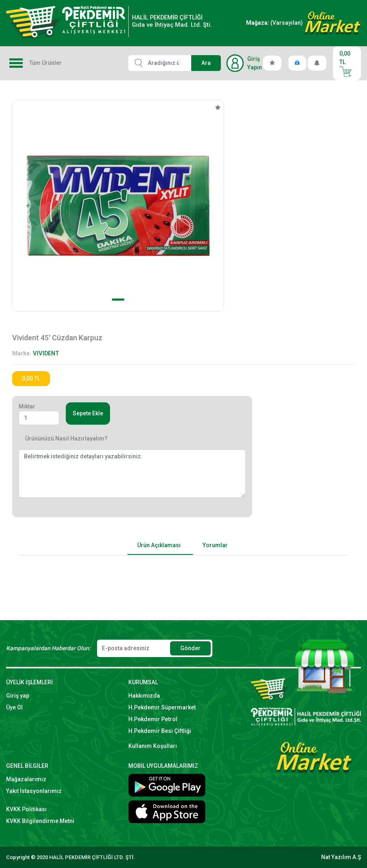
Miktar (27, 406)
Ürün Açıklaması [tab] (159, 545)
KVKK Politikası (26, 809)
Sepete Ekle (88, 413)
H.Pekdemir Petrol (153, 719)
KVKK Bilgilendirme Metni (40, 821)
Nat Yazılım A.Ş (341, 857)
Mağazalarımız (26, 779)
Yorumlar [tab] (215, 545)
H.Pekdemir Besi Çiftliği (160, 731)
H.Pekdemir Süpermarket (162, 707)
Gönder (190, 648)
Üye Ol (14, 707)
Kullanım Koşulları (153, 746)
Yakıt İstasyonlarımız (34, 791)
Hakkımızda (144, 696)
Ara (206, 63)
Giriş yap (18, 696)
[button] (28, 206)
